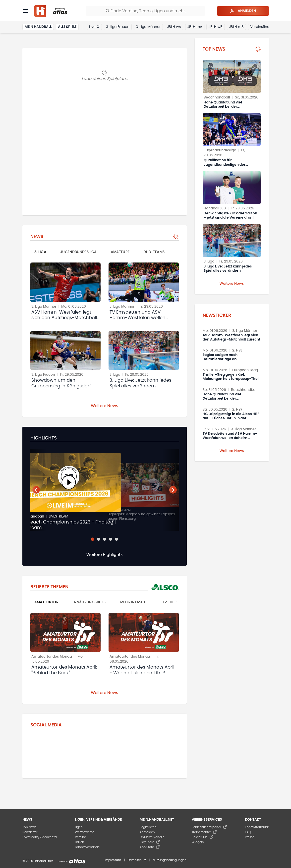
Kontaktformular (257, 827)
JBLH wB (216, 27)
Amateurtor (47, 602)
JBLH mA (195, 27)
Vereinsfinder (262, 27)
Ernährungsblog (89, 602)
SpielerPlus (203, 837)
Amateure (120, 252)
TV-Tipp (169, 602)
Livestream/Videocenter (40, 837)
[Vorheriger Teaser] (36, 490)
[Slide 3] (105, 539)
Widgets (198, 842)
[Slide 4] (111, 539)
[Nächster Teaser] (173, 490)
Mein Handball (38, 27)
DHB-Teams (154, 252)
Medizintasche (134, 602)
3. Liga (40, 252)
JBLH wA (174, 27)
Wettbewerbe (85, 832)
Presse (250, 837)
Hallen (80, 842)
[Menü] (25, 11)
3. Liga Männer (148, 27)
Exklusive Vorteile (152, 837)
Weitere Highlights (105, 555)
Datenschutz (137, 860)
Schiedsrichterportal (209, 827)
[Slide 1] (92, 539)
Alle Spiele (67, 27)
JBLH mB (236, 27)
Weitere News (105, 406)
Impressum (113, 860)
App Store (150, 847)
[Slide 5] (116, 539)
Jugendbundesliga (79, 252)
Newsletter (30, 832)
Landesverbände (87, 847)
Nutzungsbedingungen (170, 860)
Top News (29, 827)
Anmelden (243, 11)
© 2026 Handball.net (38, 861)
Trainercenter (204, 832)
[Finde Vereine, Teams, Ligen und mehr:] (145, 11)
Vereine (80, 837)
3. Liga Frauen (118, 27)
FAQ (248, 832)
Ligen (79, 827)
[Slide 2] (99, 539)
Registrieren (148, 827)
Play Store (150, 842)
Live (94, 27)
